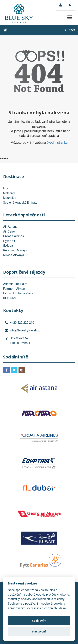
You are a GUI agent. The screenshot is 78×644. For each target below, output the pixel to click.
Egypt (7, 188)
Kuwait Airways (14, 255)
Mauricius (10, 198)
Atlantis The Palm (15, 284)
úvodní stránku (57, 143)
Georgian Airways (15, 250)
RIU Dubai (10, 298)
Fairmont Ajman (14, 289)
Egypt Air (9, 241)
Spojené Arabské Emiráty (20, 203)
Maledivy (9, 193)
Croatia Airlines (14, 236)
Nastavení (39, 631)
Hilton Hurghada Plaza (18, 293)
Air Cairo (9, 231)
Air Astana (10, 227)
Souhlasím (39, 621)
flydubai (8, 246)
